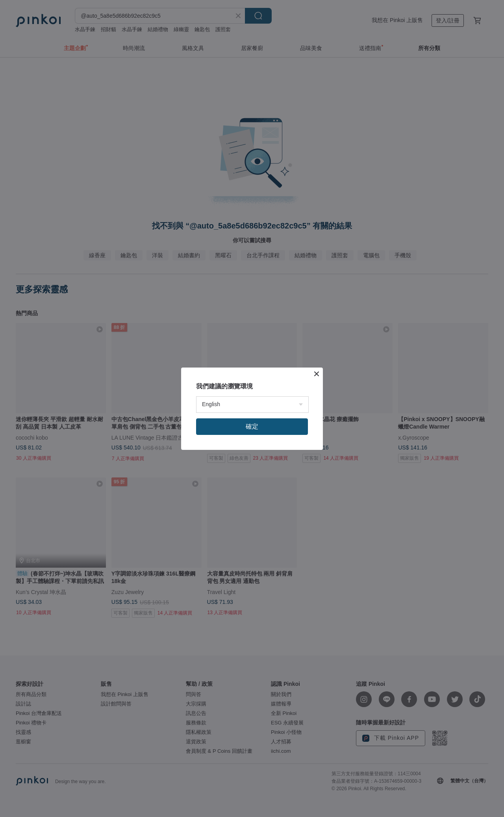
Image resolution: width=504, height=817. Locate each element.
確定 (252, 426)
